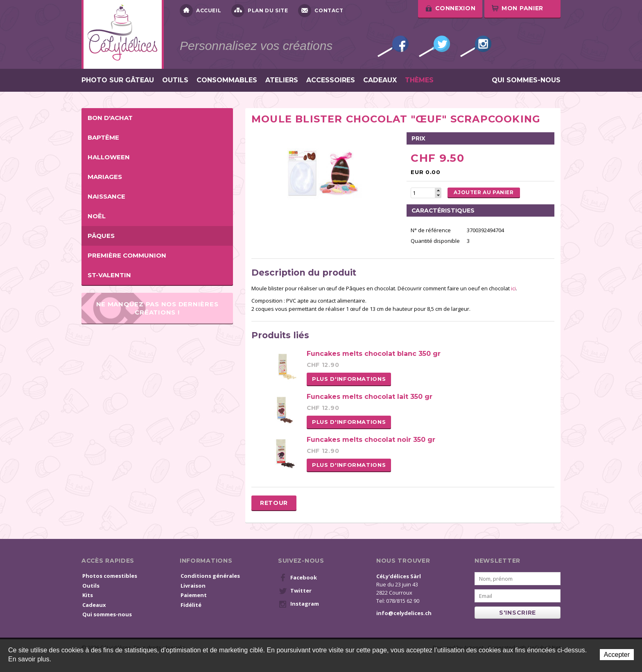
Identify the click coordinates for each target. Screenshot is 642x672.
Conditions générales (210, 576)
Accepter (617, 655)
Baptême (103, 137)
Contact (321, 11)
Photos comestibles (110, 576)
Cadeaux (380, 80)
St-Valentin (109, 275)
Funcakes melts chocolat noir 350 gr (371, 440)
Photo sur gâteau (118, 80)
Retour (274, 503)
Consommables (227, 80)
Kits (88, 595)
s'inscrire (518, 613)
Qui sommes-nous (526, 80)
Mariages (105, 177)
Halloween (109, 157)
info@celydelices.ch (404, 613)
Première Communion (127, 255)
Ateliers (282, 80)
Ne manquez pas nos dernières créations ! (157, 308)
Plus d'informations (349, 379)
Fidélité (191, 605)
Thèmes (419, 80)
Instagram (476, 46)
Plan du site (260, 11)
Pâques (101, 236)
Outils (175, 80)
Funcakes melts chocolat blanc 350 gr (374, 354)
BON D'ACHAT (110, 118)
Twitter (434, 46)
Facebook (393, 46)
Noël (97, 216)
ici (513, 288)
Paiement (194, 595)
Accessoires (331, 80)
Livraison (193, 586)
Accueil (200, 11)
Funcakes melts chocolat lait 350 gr (370, 397)
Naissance (106, 196)
